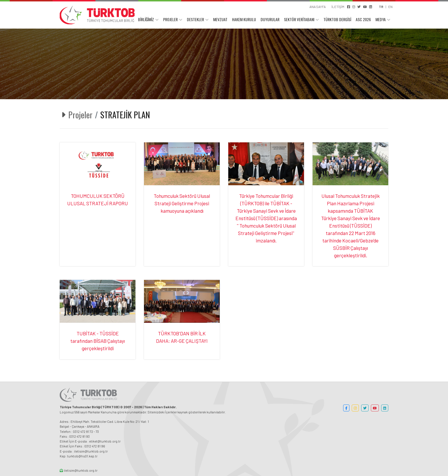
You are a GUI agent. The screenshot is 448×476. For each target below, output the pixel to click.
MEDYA (381, 19)
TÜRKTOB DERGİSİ (337, 19)
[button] (346, 408)
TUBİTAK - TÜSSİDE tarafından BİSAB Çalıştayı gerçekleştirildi (98, 341)
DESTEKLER (195, 19)
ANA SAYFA (318, 7)
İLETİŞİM (338, 7)
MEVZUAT (220, 19)
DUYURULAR (270, 19)
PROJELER (170, 19)
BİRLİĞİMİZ (146, 19)
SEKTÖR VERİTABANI (299, 19)
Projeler (80, 115)
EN (390, 7)
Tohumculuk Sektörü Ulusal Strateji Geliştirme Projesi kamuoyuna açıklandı (182, 203)
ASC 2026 (363, 19)
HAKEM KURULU (244, 19)
